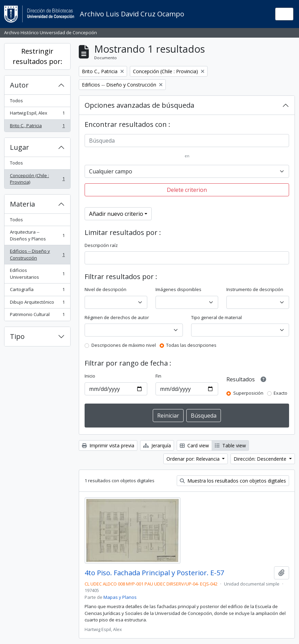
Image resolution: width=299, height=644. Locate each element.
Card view (194, 445)
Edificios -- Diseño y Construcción (37, 254)
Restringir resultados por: (38, 56)
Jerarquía (157, 445)
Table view (230, 445)
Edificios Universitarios (37, 274)
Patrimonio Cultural (37, 316)
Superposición (248, 393)
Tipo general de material (216, 317)
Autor (19, 85)
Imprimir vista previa (108, 445)
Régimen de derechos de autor (117, 317)
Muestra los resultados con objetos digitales (233, 481)
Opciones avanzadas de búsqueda (139, 105)
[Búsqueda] (187, 141)
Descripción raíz (101, 245)
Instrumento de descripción (255, 289)
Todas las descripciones (191, 345)
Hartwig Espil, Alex (37, 114)
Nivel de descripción (105, 289)
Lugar (20, 147)
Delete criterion (187, 190)
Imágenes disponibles (178, 289)
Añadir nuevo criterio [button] (116, 214)
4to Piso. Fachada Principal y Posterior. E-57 (154, 573)
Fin (158, 376)
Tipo (17, 336)
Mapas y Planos (120, 597)
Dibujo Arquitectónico (37, 304)
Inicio (90, 376)
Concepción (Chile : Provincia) (37, 179)
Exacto (281, 393)
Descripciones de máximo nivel (124, 345)
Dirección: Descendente (261, 459)
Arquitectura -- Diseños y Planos (37, 235)
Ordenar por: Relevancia (194, 459)
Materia (22, 204)
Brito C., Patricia (37, 127)
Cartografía (37, 291)
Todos (16, 101)
